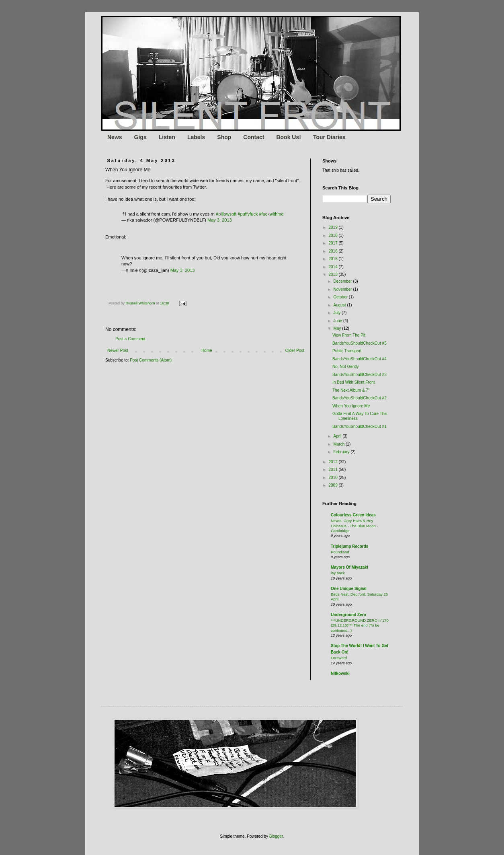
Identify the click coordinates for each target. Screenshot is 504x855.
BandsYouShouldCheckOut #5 (360, 343)
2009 (333, 485)
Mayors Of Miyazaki (349, 567)
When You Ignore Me (351, 406)
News (115, 137)
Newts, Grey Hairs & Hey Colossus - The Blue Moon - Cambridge (354, 526)
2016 (333, 251)
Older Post (295, 350)
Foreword (339, 658)
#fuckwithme (271, 214)
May (338, 328)
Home (207, 350)
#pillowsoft (226, 214)
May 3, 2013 (220, 220)
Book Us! (288, 137)
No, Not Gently (346, 367)
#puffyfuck (248, 214)
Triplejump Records (349, 546)
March (339, 444)
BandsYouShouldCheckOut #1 (360, 426)
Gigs (140, 137)
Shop (224, 137)
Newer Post (118, 350)
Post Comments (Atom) (151, 360)
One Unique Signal (349, 589)
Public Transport (347, 351)
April (338, 436)
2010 (333, 478)
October (341, 297)
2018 (333, 235)
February (342, 452)
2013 (333, 274)
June (338, 321)
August (340, 305)
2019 (333, 227)
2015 (333, 259)
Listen (167, 137)
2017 (333, 243)
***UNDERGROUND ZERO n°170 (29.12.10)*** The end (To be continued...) (360, 625)
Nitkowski (340, 673)
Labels (196, 137)
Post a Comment (130, 339)
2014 (333, 267)
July (337, 313)
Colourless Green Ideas (353, 515)
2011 (333, 470)
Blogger (276, 836)
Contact (254, 137)
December (343, 281)
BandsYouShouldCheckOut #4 (360, 359)
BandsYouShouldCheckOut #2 (360, 398)
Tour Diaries (329, 137)
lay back (338, 573)
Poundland (340, 552)
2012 (333, 462)
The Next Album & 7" (351, 390)
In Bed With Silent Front (354, 382)
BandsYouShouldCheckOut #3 (360, 375)
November (343, 289)
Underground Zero (348, 615)
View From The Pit (349, 335)
